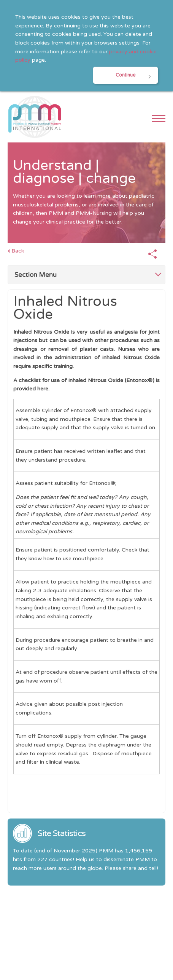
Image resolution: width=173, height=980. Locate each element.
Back (18, 251)
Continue (125, 75)
